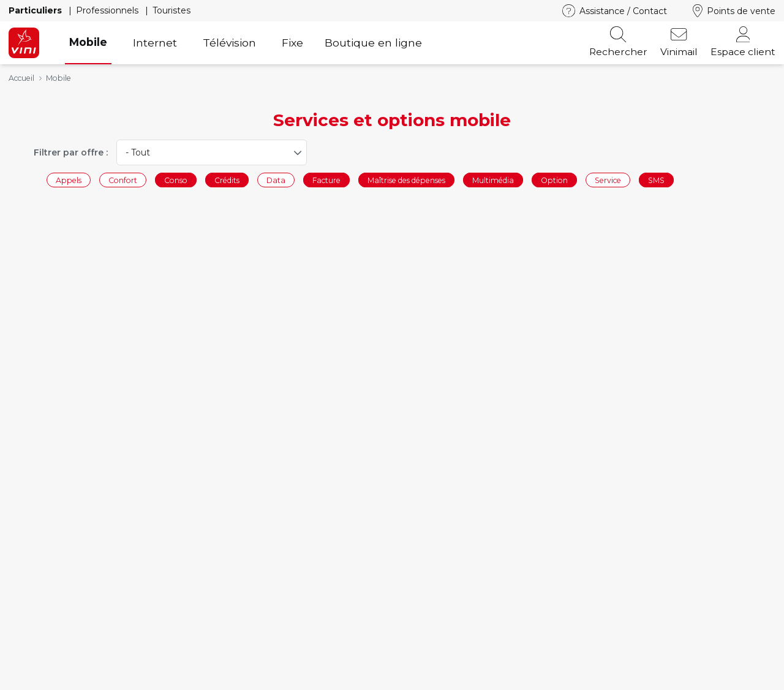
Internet (155, 43)
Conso (176, 180)
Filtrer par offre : (71, 152)
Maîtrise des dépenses (406, 180)
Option (554, 180)
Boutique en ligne (373, 43)
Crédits (227, 180)
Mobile (88, 42)
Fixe (292, 43)
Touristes (171, 10)
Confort (123, 180)
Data (276, 180)
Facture (326, 180)
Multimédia (493, 180)
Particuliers (36, 10)
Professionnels (108, 10)
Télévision (229, 43)
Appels (69, 180)
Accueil (21, 78)
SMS (656, 180)
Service (608, 180)
